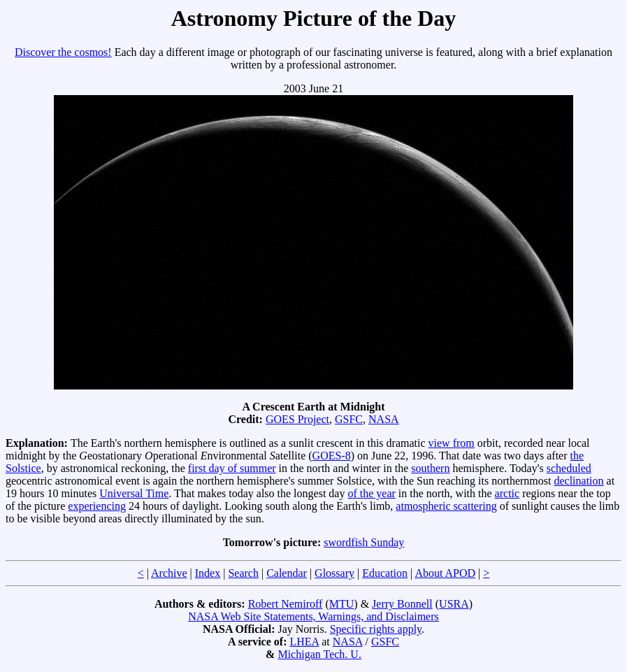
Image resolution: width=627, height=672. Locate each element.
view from (452, 443)
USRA (454, 604)
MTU (342, 604)
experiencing (97, 506)
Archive (169, 573)
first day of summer (232, 468)
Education (385, 573)
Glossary (334, 573)
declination (578, 481)
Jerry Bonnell (402, 604)
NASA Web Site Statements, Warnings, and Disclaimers (313, 616)
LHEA (304, 642)
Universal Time (134, 493)
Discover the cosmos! (63, 52)
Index (208, 573)
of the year (371, 493)
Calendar (287, 573)
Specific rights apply (376, 629)
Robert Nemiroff (286, 604)
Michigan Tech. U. (319, 654)
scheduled (569, 468)
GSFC (349, 419)
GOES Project (297, 419)
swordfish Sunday (364, 542)
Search (243, 573)
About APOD (445, 573)
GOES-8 (332, 456)
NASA (384, 419)
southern (430, 468)
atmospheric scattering (446, 506)
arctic (507, 493)
